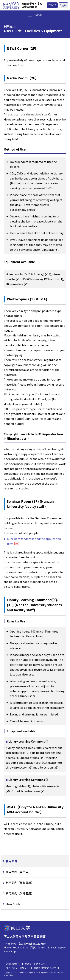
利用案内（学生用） (18, 872)
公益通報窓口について (45, 968)
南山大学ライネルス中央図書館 (32, 5)
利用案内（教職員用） (20, 883)
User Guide (13, 904)
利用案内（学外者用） (20, 893)
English (63, 5)
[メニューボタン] (35, 15)
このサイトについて (35, 964)
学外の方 (52, 5)
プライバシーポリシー (17, 968)
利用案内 (12, 861)
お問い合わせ (13, 964)
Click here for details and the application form (34, 541)
